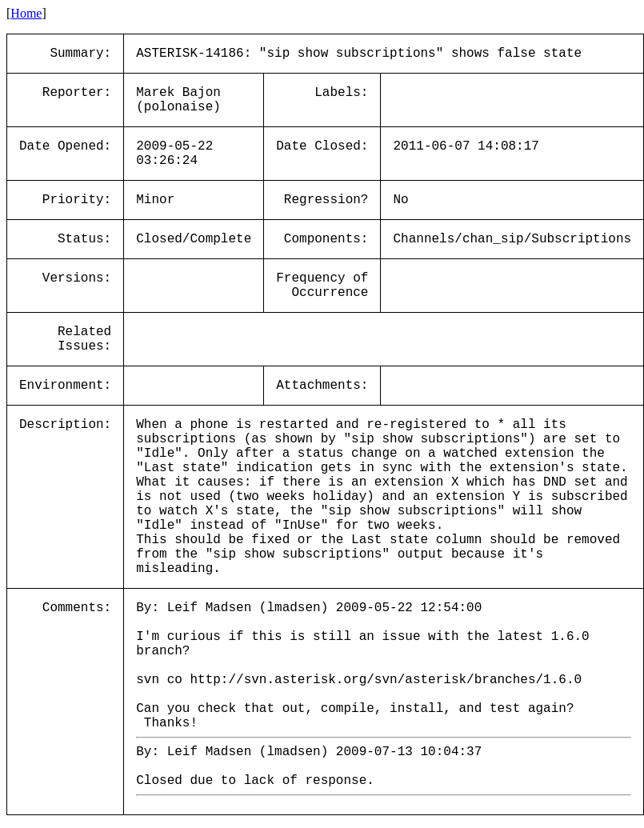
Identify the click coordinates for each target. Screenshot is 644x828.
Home (26, 13)
